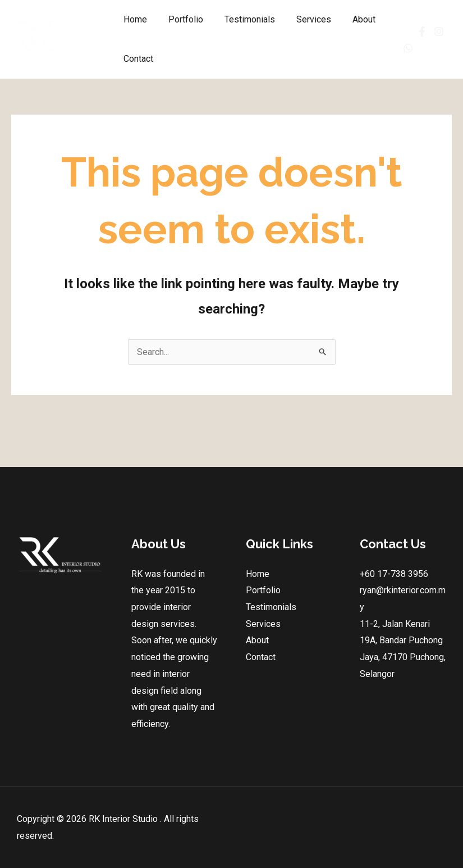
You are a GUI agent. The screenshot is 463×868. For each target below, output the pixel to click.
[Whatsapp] (405, 48)
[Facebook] (411, 31)
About (349, 19)
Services (302, 19)
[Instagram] (436, 31)
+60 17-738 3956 (394, 574)
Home (134, 19)
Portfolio (181, 19)
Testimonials (241, 19)
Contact (137, 59)
